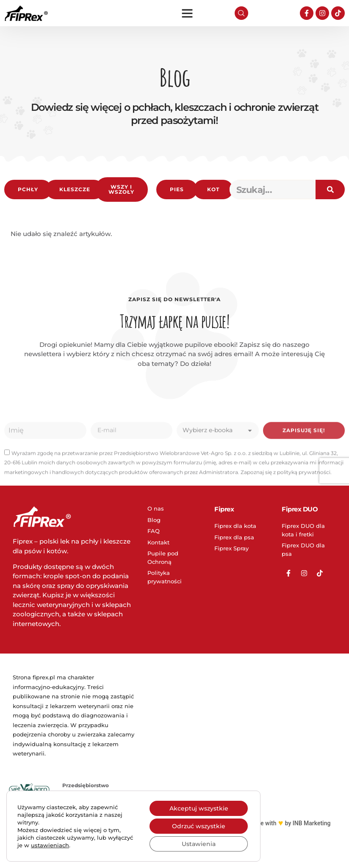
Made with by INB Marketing (289, 823)
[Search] (330, 190)
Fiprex (224, 509)
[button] (187, 13)
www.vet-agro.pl (84, 854)
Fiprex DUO (300, 509)
